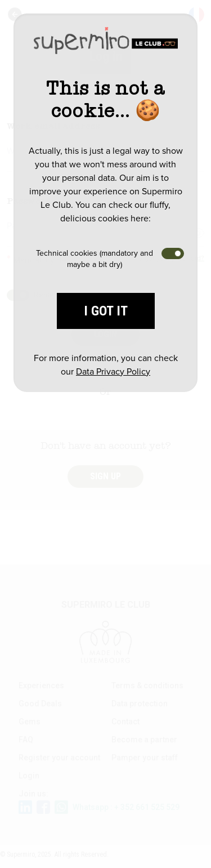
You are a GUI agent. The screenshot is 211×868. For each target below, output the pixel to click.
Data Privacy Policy (113, 371)
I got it (106, 311)
